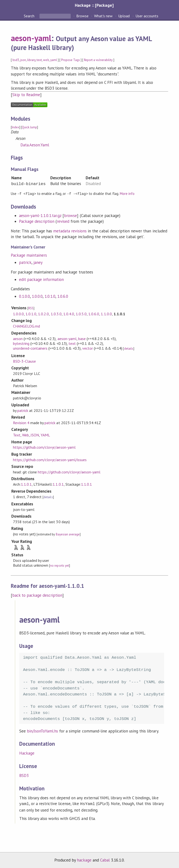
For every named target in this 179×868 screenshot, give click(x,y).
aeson (18, 338)
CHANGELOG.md (26, 326)
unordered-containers (30, 348)
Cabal (105, 859)
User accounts (147, 16)
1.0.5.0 (81, 314)
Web (26, 435)
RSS (31, 308)
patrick (25, 262)
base (82, 338)
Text (17, 435)
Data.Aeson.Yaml (35, 145)
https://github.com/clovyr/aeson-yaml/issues (50, 459)
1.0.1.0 (50, 296)
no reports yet (59, 565)
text (39, 60)
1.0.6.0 (63, 296)
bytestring (21, 343)
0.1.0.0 (24, 296)
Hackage (27, 753)
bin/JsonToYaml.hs (42, 731)
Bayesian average (68, 534)
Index (16, 127)
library (31, 60)
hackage (84, 859)
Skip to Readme (26, 95)
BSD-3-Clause (24, 361)
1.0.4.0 (69, 314)
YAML (45, 435)
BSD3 (24, 775)
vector (88, 348)
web (46, 60)
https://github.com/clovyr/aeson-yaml (44, 447)
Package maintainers (29, 255)
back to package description (37, 595)
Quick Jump (29, 127)
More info (127, 194)
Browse (82, 16)
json (23, 60)
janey (38, 262)
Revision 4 (21, 422)
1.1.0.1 (26, 484)
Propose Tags (70, 60)
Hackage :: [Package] (94, 5)
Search (30, 16)
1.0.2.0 (43, 314)
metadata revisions (70, 231)
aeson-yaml (31, 38)
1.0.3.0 (56, 314)
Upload (124, 16)
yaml (54, 60)
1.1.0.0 (106, 314)
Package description (37, 221)
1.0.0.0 (37, 296)
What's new (103, 16)
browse (70, 215)
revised (63, 221)
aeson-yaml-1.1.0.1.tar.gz (40, 215)
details (129, 348)
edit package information (42, 279)
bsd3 (16, 60)
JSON (35, 435)
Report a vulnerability (98, 60)
